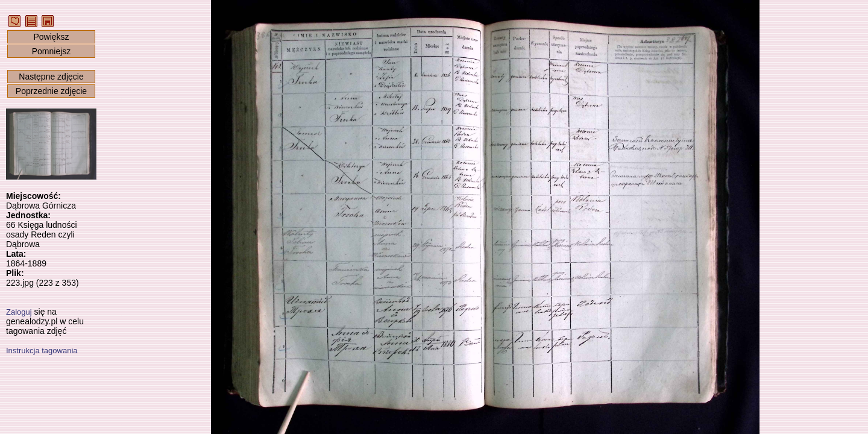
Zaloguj (19, 312)
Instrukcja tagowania (42, 351)
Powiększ (51, 37)
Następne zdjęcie (51, 77)
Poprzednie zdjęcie (51, 91)
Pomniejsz (52, 51)
